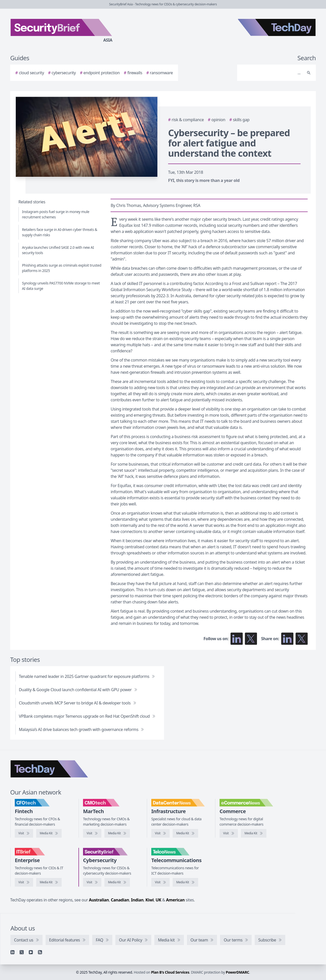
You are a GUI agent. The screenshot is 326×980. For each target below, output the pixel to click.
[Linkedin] (12, 952)
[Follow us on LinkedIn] (237, 639)
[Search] (271, 73)
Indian (137, 900)
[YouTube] (31, 952)
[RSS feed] (40, 952)
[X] (22, 952)
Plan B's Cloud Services (170, 972)
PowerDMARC (238, 972)
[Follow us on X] (251, 639)
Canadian (120, 900)
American (175, 900)
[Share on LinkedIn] (287, 639)
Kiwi (150, 900)
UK (158, 900)
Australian (99, 900)
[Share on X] (302, 639)
